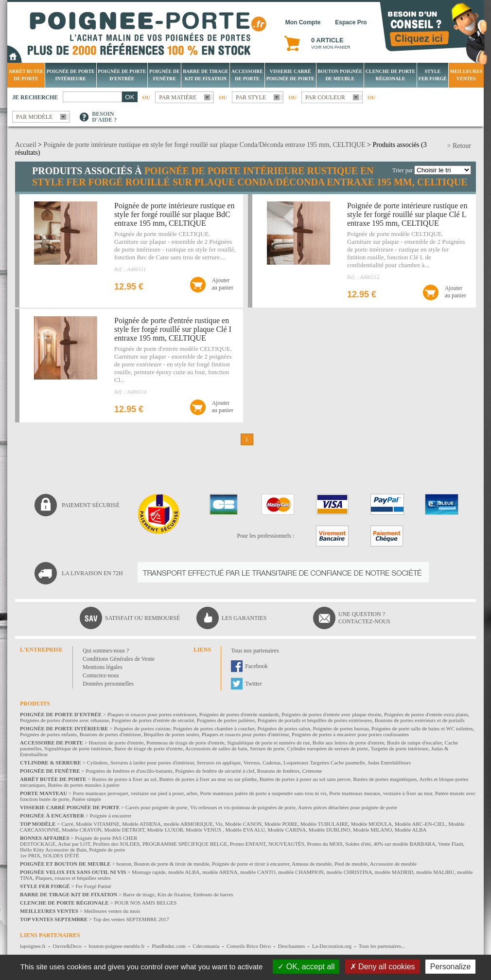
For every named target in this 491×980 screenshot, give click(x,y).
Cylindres (97, 762)
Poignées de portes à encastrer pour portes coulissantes (350, 734)
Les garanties (244, 618)
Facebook (256, 666)
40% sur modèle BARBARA (404, 844)
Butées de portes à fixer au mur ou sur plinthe (208, 779)
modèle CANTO (258, 872)
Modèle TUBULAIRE (324, 824)
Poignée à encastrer (111, 816)
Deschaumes (292, 946)
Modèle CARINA (287, 830)
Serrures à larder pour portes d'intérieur (152, 762)
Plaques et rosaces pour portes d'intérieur (245, 734)
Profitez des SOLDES (116, 844)
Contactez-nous (101, 675)
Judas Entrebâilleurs (389, 762)
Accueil (26, 145)
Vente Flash (451, 844)
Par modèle (34, 117)
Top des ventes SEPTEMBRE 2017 (131, 919)
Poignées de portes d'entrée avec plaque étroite (331, 714)
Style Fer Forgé (433, 75)
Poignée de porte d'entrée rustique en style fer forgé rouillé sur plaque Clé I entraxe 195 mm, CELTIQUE (173, 329)
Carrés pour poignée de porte (157, 807)
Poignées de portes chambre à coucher (214, 728)
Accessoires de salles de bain (216, 748)
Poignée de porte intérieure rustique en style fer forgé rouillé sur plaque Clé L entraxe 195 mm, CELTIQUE (407, 214)
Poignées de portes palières (226, 720)
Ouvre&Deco (67, 946)
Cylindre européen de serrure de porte (327, 748)
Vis (219, 824)
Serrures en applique (219, 762)
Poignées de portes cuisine (142, 728)
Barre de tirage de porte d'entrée (149, 748)
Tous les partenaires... (382, 946)
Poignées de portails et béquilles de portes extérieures (315, 720)
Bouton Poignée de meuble (340, 75)
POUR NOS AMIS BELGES (145, 903)
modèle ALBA (184, 872)
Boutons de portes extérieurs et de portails (420, 720)
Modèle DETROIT (124, 830)
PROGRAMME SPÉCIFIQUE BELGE (185, 844)
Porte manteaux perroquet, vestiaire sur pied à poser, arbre (135, 793)
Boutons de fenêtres (278, 771)
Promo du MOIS (324, 844)
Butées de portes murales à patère (84, 785)
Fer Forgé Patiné (93, 886)
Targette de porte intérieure (399, 748)
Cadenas (272, 762)
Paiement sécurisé (91, 505)
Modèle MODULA (372, 824)
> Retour (459, 146)
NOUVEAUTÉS (286, 844)
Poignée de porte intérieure (71, 75)
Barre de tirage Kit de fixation (205, 75)
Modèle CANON (243, 824)
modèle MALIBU (435, 872)
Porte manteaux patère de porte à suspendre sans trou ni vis (263, 793)
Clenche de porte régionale (390, 75)
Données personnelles (108, 684)
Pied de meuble (351, 864)
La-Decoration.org (332, 946)
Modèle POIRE (281, 824)
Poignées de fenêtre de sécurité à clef (215, 771)
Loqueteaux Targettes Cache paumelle (324, 762)
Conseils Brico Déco (249, 946)
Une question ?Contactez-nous (364, 618)
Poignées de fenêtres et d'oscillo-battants (129, 771)
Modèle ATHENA (141, 824)
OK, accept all (306, 967)
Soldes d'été (358, 844)
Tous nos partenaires (255, 651)
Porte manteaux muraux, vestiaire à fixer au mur (381, 793)
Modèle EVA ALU (245, 830)
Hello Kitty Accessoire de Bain (53, 850)
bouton (124, 864)
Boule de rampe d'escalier (414, 743)
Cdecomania (206, 946)
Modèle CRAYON (82, 830)
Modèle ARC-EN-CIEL (420, 824)
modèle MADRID (394, 872)
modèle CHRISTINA (350, 872)
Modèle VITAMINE (98, 824)
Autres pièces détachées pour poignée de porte (348, 807)
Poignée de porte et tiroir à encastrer (251, 864)
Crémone (312, 771)
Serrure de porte (267, 748)
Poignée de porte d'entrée (122, 75)
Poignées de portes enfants (48, 734)
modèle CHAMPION (301, 872)
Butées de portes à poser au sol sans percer (305, 779)
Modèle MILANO (372, 830)
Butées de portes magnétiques (385, 779)
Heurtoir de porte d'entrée (116, 743)
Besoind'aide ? (104, 117)
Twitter (253, 684)
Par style (251, 97)
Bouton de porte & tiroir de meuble (171, 864)
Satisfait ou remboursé (142, 618)
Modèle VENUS (204, 830)
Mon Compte (303, 22)
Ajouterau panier (223, 284)
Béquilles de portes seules (172, 734)
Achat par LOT (74, 844)
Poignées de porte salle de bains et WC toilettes (422, 728)
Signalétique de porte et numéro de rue (268, 743)
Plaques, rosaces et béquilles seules (73, 878)
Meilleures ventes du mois (112, 911)
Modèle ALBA (411, 830)
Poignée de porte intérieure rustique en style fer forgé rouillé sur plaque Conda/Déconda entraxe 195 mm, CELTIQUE (204, 145)
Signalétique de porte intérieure (78, 748)
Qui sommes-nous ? (106, 651)
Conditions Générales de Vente (119, 659)
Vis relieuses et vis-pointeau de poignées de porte (243, 807)
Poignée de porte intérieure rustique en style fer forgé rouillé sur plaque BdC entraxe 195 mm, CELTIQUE (174, 214)
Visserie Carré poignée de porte (290, 75)
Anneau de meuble (312, 864)
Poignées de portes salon (283, 728)
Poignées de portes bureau (341, 728)
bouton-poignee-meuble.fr (116, 946)
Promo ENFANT (248, 844)
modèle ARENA (220, 872)
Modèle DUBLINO (330, 830)
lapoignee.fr (33, 946)
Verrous (251, 762)
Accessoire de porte (247, 75)
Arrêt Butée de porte (26, 75)
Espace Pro (351, 22)
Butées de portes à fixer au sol (124, 779)
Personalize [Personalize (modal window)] (451, 967)
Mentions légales (103, 667)
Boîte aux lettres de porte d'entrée (349, 743)
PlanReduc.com (168, 946)
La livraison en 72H (92, 573)
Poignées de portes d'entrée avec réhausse (64, 720)
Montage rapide (149, 872)
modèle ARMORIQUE (188, 824)
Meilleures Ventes (466, 75)
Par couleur (325, 97)
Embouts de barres (213, 894)
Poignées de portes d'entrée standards (239, 714)
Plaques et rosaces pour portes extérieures (152, 714)
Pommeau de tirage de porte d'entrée (185, 743)
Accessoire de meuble (394, 864)
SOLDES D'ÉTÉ (61, 855)
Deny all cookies (383, 967)
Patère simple (87, 799)
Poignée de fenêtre (165, 75)
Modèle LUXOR (165, 830)
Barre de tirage (139, 894)
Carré (67, 824)
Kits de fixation (174, 894)
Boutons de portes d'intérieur (111, 734)
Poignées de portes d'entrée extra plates (426, 714)
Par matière (178, 97)
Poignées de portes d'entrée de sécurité (153, 720)
